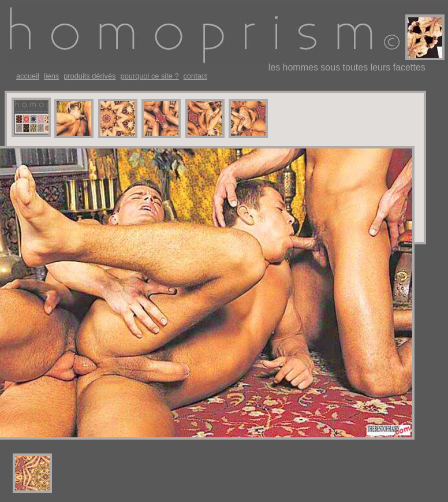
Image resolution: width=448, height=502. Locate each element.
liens (51, 76)
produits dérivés (89, 76)
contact (195, 76)
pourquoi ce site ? (150, 76)
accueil (28, 76)
